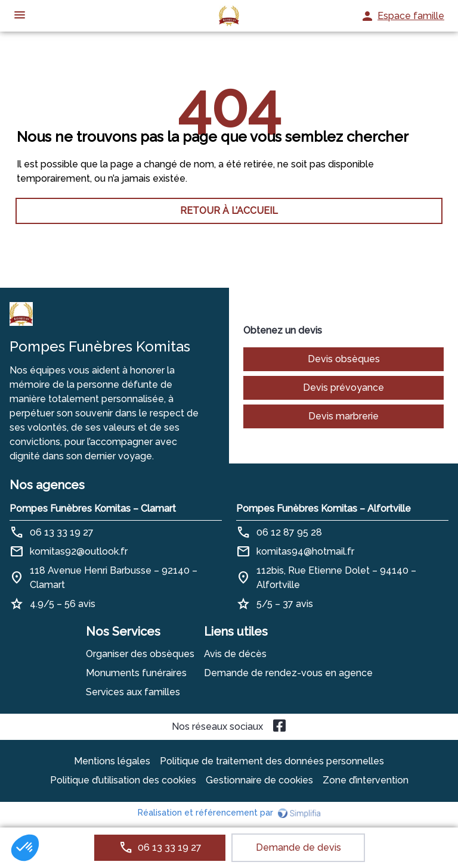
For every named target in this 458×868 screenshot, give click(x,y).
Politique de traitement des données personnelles (272, 761)
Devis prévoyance (343, 388)
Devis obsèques (344, 359)
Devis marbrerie (343, 416)
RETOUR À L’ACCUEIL (229, 211)
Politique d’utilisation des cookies (123, 780)
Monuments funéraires (136, 673)
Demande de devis (298, 847)
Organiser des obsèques (140, 654)
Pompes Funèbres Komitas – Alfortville (324, 508)
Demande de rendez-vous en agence (288, 673)
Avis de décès (235, 654)
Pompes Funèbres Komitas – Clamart (93, 508)
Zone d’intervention (366, 780)
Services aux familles (133, 692)
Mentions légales (112, 761)
